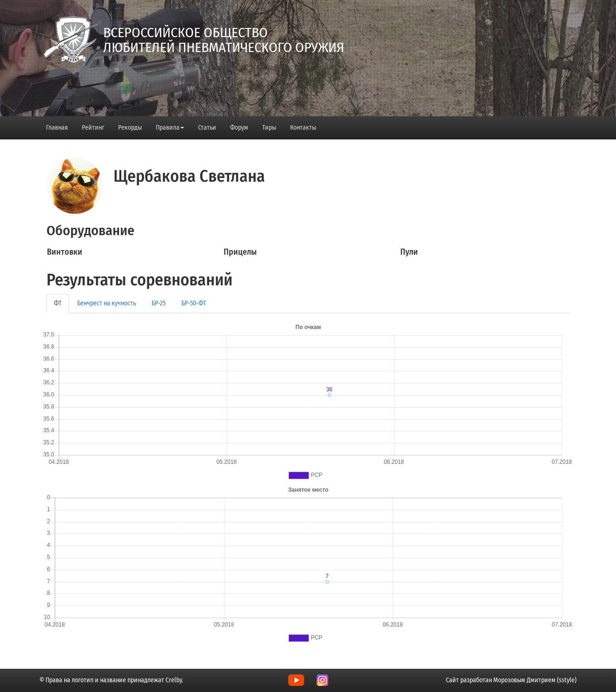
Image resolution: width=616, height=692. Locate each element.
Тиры (269, 128)
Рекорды (130, 128)
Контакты (303, 128)
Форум (239, 128)
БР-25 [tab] (159, 303)
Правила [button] (170, 128)
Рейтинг (93, 128)
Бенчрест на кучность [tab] (106, 303)
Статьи (207, 128)
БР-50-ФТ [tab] (194, 303)
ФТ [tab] (58, 303)
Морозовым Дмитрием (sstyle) (535, 680)
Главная (57, 128)
